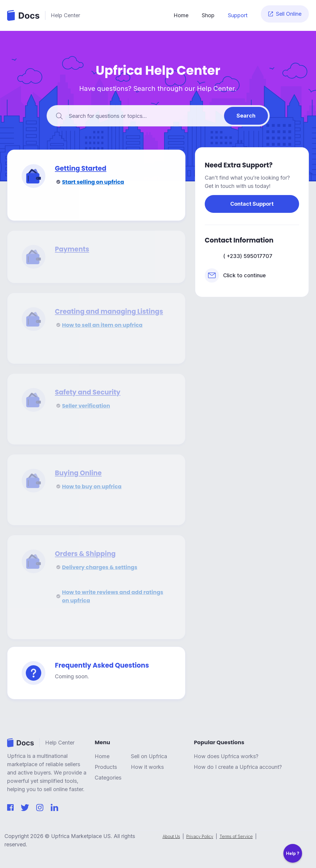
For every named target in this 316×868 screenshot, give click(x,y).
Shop (208, 15)
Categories (108, 778)
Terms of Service (236, 837)
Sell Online (285, 14)
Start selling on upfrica (93, 182)
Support (238, 15)
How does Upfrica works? (226, 756)
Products (106, 767)
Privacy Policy (200, 837)
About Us (171, 837)
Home (181, 15)
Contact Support (252, 204)
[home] (87, 15)
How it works (147, 767)
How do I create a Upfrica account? (238, 767)
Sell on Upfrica (149, 756)
